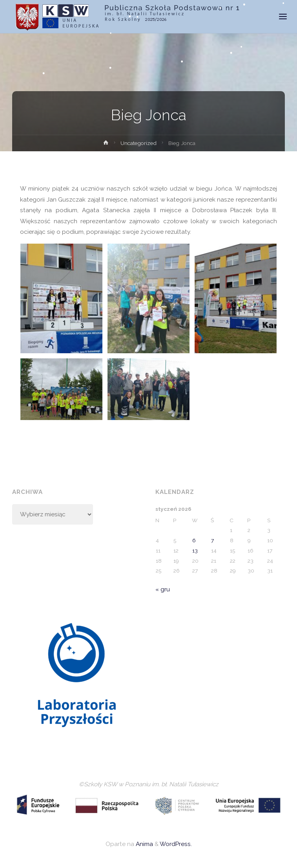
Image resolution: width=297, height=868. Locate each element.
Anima (144, 844)
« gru (163, 589)
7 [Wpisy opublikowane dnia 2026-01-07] (212, 540)
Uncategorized (138, 143)
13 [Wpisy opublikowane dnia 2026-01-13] (195, 551)
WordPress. (176, 844)
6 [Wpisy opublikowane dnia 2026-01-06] (194, 540)
